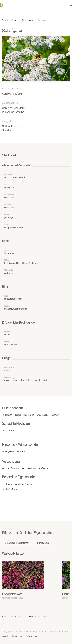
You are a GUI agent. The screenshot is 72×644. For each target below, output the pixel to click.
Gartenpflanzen (11, 126)
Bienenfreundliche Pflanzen (17, 543)
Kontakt (6, 636)
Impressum (17, 636)
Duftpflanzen (43, 543)
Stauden (7, 130)
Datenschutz (31, 636)
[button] (36, 58)
